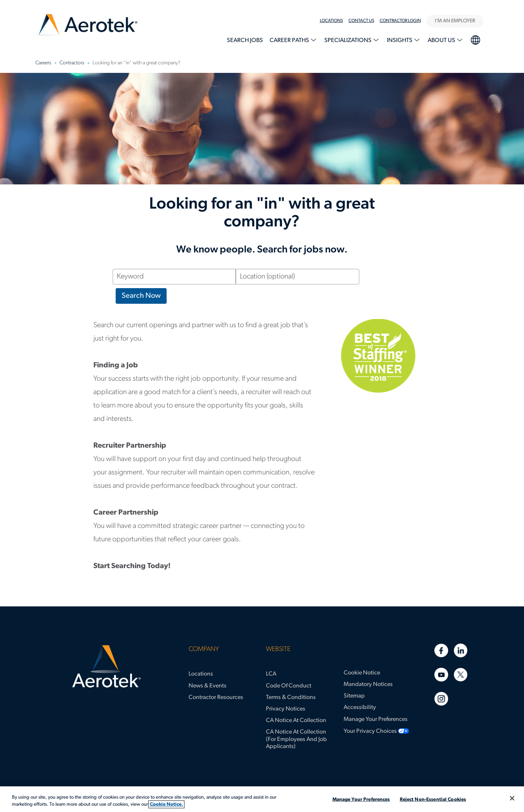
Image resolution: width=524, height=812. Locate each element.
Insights (400, 41)
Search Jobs (245, 41)
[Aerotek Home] (107, 667)
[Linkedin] (461, 650)
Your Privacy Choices (370, 731)
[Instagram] (441, 699)
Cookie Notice (362, 673)
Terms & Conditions (291, 697)
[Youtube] (441, 675)
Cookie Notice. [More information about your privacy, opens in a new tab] (166, 804)
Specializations (348, 41)
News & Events (208, 686)
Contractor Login (400, 21)
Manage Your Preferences (376, 719)
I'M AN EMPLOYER (455, 21)
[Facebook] (441, 650)
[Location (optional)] (298, 277)
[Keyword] (174, 277)
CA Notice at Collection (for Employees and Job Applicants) (296, 739)
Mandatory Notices (368, 684)
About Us (442, 41)
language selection (475, 39)
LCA (271, 674)
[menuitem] (334, 21)
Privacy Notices (286, 709)
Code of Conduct (289, 686)
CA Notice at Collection (296, 721)
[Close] (512, 798)
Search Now (141, 296)
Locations (331, 21)
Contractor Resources (216, 697)
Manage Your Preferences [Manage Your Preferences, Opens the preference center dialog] (361, 800)
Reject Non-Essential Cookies (433, 800)
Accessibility (360, 708)
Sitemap (354, 696)
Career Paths (290, 41)
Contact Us (361, 21)
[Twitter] (461, 675)
